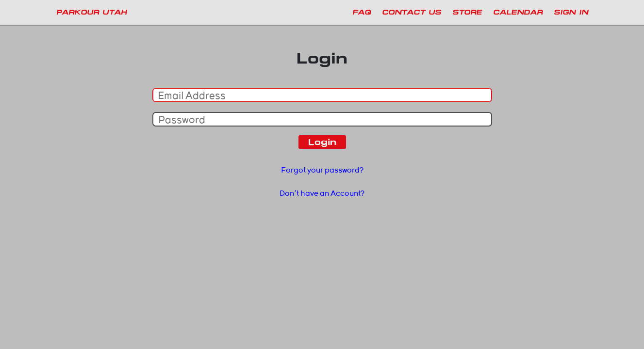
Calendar (518, 12)
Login (322, 142)
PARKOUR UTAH (91, 12)
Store (467, 12)
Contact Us (412, 12)
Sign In (571, 12)
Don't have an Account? (322, 193)
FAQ (362, 12)
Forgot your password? (322, 170)
